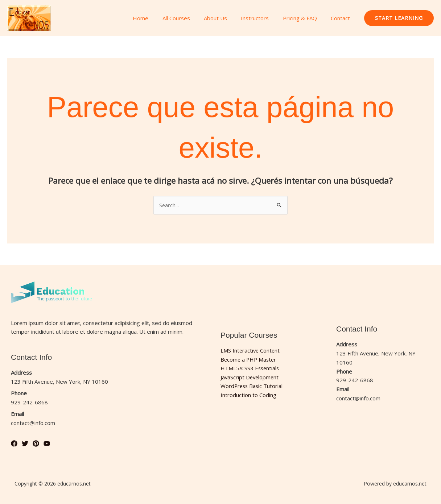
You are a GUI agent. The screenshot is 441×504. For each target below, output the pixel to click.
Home (157, 18)
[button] (399, 18)
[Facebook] (14, 443)
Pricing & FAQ (304, 18)
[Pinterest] (36, 443)
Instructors (262, 18)
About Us (226, 18)
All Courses (190, 18)
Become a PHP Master (249, 359)
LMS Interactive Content (251, 350)
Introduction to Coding (248, 395)
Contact (342, 18)
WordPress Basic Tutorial (252, 386)
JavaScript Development (250, 377)
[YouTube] (47, 443)
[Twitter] (25, 443)
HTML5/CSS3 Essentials (251, 368)
